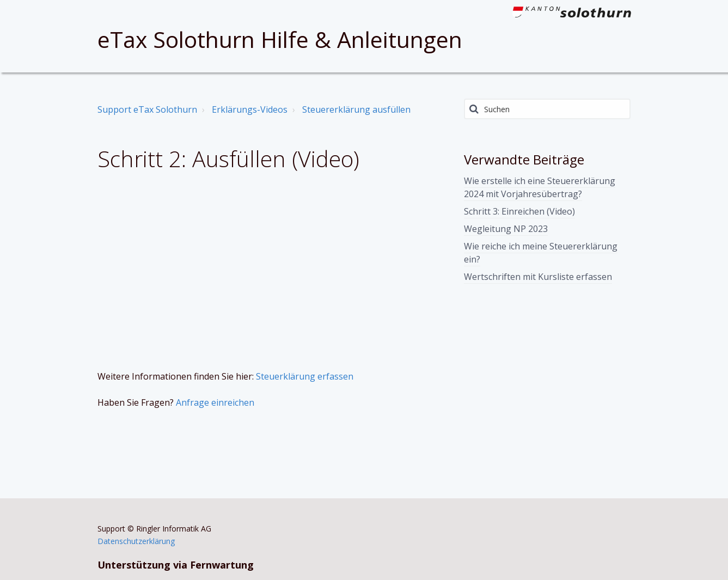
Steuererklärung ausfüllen (356, 109)
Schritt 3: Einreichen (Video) (519, 211)
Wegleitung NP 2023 (506, 229)
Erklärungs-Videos (250, 109)
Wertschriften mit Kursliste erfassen (538, 277)
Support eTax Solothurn (147, 109)
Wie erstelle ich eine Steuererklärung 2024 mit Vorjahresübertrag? (540, 187)
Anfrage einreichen (215, 402)
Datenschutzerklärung (136, 541)
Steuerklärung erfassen (305, 376)
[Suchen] (547, 109)
